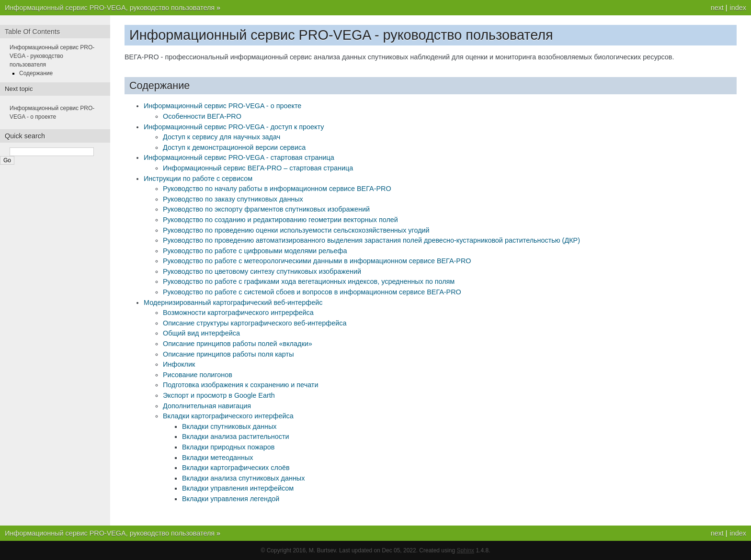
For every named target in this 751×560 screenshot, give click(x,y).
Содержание (36, 73)
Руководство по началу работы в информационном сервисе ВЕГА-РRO (277, 189)
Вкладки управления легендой (231, 499)
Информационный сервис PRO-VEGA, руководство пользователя (111, 8)
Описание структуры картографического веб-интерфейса (255, 323)
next (717, 8)
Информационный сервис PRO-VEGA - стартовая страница (239, 157)
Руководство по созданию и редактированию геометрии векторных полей (280, 220)
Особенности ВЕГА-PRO (202, 116)
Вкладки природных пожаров (228, 447)
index (738, 8)
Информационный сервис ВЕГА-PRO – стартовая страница (258, 168)
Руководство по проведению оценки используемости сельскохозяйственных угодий (296, 230)
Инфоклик (179, 364)
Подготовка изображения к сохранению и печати (240, 385)
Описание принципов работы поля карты (228, 354)
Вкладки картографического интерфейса (228, 416)
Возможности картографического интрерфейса (238, 313)
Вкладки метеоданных (218, 458)
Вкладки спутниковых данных (229, 426)
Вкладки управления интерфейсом (238, 488)
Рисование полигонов (198, 375)
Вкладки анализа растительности (236, 437)
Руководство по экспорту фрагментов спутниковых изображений (266, 209)
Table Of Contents (32, 32)
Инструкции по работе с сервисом (198, 179)
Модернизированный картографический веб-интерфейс (233, 302)
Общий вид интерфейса (201, 333)
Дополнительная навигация (207, 406)
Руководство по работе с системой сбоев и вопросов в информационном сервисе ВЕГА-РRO (312, 292)
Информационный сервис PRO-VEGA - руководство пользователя (52, 56)
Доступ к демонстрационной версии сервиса (234, 147)
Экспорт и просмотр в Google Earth (219, 395)
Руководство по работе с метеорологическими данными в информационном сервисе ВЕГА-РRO (317, 261)
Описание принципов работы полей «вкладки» (238, 344)
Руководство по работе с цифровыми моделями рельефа (255, 251)
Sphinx (465, 550)
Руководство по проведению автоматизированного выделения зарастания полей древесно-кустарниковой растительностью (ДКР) (371, 240)
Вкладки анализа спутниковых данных (243, 478)
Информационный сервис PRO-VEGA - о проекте (222, 106)
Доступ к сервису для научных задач (222, 137)
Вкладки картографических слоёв (236, 468)
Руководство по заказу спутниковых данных (233, 199)
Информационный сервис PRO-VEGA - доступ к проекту (234, 127)
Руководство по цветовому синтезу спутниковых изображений (262, 271)
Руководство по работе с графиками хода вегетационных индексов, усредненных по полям (309, 281)
